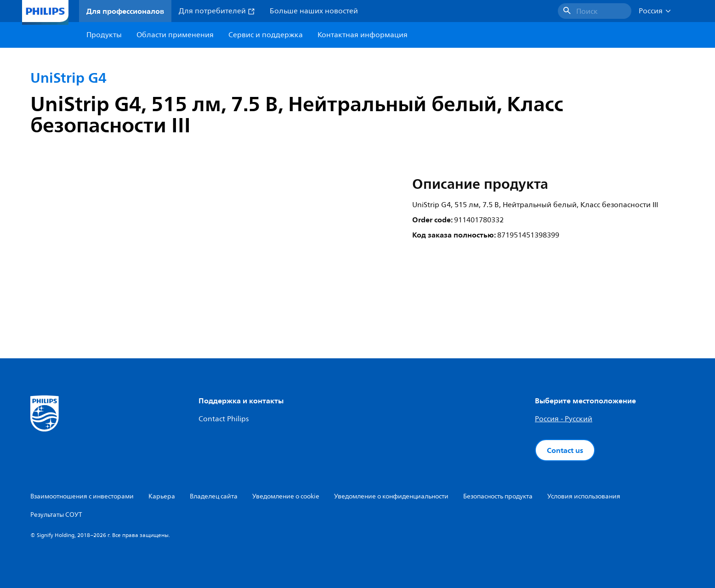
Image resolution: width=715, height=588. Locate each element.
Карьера (162, 496)
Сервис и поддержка (266, 35)
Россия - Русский (564, 419)
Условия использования (584, 496)
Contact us (565, 450)
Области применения (175, 35)
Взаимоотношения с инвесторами (82, 496)
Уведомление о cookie (286, 496)
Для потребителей (217, 11)
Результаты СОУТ (56, 515)
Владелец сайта (214, 496)
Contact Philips (224, 419)
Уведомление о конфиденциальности (391, 496)
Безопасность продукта (498, 496)
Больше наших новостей (314, 11)
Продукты (104, 35)
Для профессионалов (125, 11)
